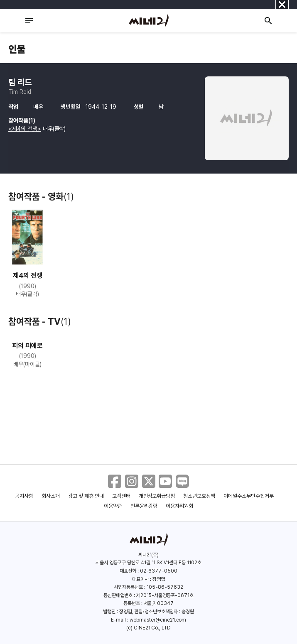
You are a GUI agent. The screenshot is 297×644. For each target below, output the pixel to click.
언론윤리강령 (144, 506)
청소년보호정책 (199, 496)
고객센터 (121, 496)
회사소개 (51, 496)
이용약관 (113, 506)
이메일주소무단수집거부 (249, 496)
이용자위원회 (179, 506)
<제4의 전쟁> (25, 129)
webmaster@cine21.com (158, 620)
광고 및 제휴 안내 (86, 496)
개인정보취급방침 (157, 496)
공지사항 (24, 496)
